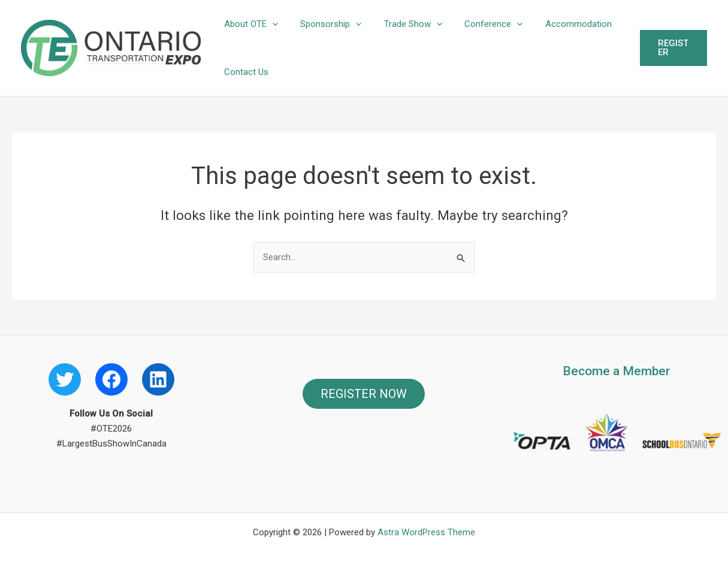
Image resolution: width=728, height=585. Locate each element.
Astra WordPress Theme (426, 532)
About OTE (249, 24)
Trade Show (402, 24)
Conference (478, 24)
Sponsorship (324, 24)
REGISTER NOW (364, 394)
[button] (270, 24)
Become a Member (617, 371)
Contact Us (244, 72)
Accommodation (558, 24)
